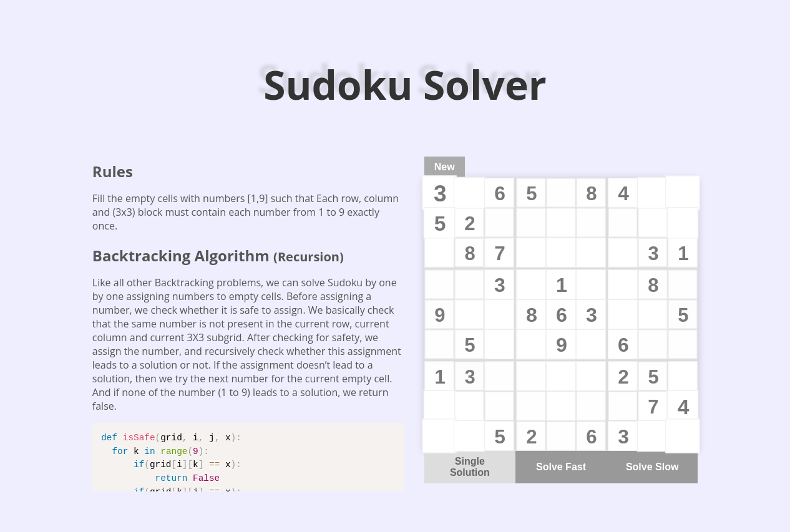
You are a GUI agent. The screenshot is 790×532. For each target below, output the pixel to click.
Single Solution (470, 467)
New (445, 167)
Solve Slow (652, 467)
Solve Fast (561, 467)
